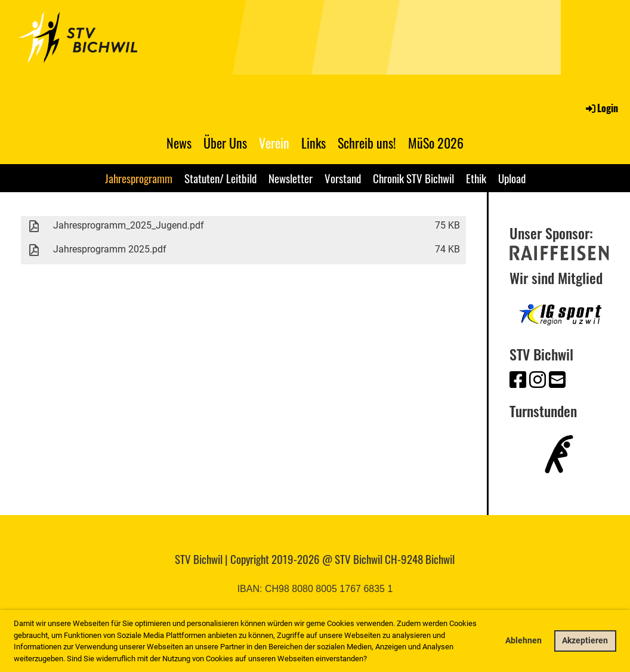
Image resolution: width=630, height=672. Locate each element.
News (179, 143)
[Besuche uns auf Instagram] (538, 380)
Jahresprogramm (139, 178)
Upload (512, 178)
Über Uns (225, 143)
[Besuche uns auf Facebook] (518, 380)
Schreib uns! (367, 143)
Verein (274, 143)
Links (314, 143)
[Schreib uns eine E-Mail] (557, 380)
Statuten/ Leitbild (220, 178)
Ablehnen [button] (524, 641)
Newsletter (291, 178)
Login (601, 108)
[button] (370, 659)
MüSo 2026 (436, 143)
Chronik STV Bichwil (413, 178)
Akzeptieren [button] (585, 641)
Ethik (476, 178)
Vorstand (343, 178)
